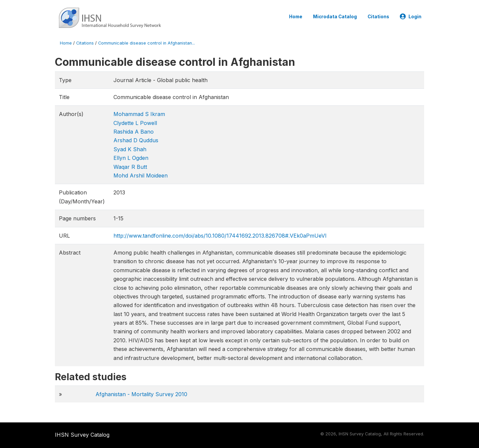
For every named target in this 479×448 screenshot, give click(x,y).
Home (296, 17)
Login (411, 17)
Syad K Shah (130, 149)
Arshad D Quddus (136, 140)
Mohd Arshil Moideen (141, 175)
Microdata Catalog (335, 17)
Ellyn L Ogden (131, 158)
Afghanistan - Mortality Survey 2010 (141, 394)
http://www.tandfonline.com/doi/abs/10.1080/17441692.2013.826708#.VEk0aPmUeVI (220, 236)
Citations (378, 17)
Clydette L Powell (135, 123)
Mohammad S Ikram (139, 114)
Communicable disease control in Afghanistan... (147, 43)
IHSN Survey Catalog (82, 435)
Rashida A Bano (134, 132)
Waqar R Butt (130, 167)
